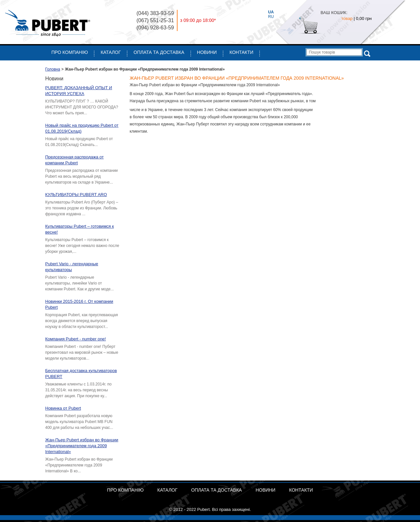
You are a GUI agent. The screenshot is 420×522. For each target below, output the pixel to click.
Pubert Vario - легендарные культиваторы (72, 267)
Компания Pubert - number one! (76, 339)
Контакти (241, 52)
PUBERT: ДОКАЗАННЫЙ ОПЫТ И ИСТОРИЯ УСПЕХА (79, 91)
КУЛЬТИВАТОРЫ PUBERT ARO (76, 195)
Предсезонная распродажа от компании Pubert (75, 160)
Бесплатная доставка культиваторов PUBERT (81, 374)
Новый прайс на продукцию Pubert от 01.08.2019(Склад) (82, 128)
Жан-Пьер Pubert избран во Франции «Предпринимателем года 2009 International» (82, 446)
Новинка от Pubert (63, 408)
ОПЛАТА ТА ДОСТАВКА (159, 52)
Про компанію (70, 52)
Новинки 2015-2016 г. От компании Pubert (79, 304)
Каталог (111, 52)
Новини (207, 52)
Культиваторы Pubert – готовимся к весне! (80, 229)
